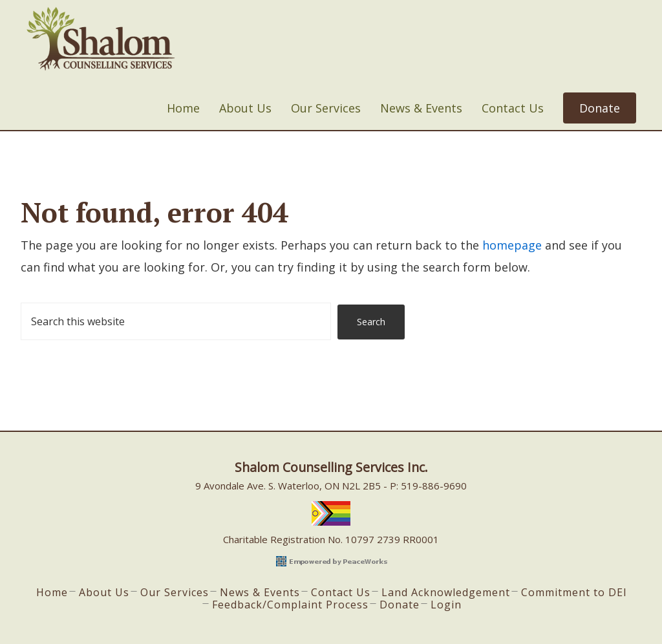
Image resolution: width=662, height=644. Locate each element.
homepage (512, 245)
